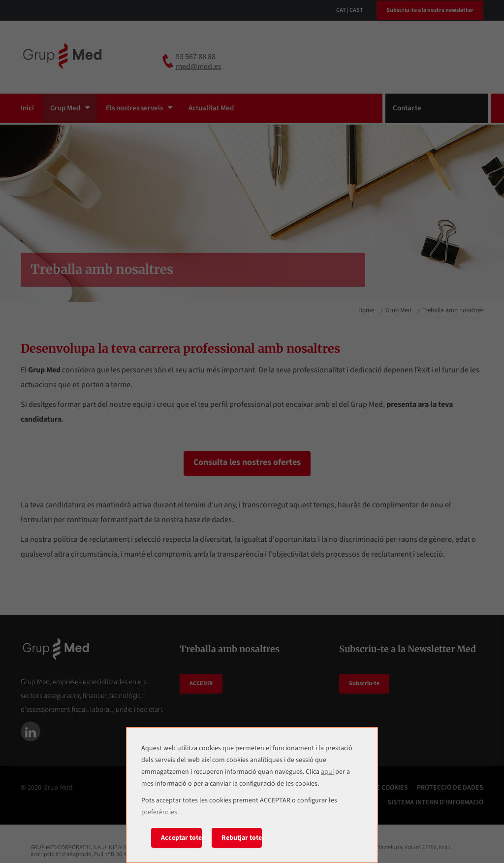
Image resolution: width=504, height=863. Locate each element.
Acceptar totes (181, 838)
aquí (327, 772)
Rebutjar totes (242, 838)
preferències (159, 812)
